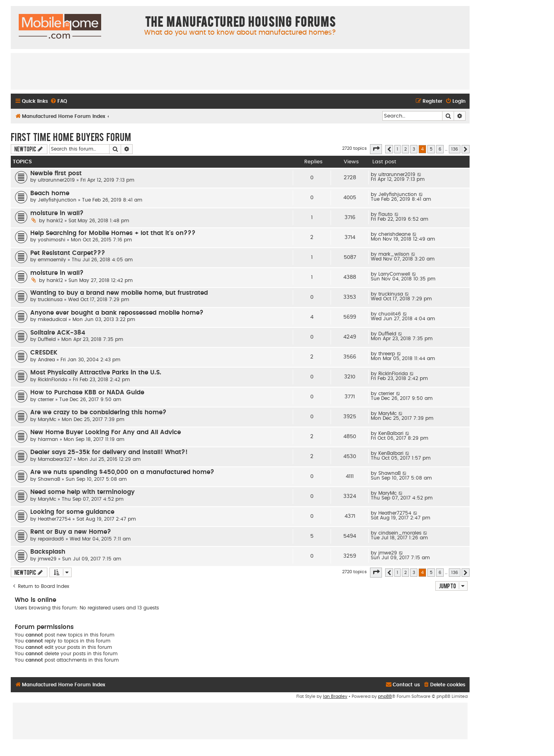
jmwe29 (47, 559)
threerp (387, 354)
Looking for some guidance (72, 512)
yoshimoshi (52, 240)
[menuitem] (59, 101)
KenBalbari (391, 433)
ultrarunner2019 (56, 180)
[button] (376, 149)
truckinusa (50, 300)
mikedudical (52, 319)
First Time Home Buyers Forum (71, 137)
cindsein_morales (400, 533)
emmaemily (52, 260)
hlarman (48, 439)
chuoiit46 (390, 314)
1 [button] (397, 149)
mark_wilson (394, 254)
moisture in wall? (57, 213)
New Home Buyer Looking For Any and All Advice (106, 432)
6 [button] (440, 149)
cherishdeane (394, 234)
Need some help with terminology (82, 492)
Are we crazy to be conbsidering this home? (98, 412)
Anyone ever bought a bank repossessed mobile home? (117, 313)
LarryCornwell (394, 274)
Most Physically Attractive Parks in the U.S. (96, 373)
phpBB (385, 696)
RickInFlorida (53, 380)
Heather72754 (54, 519)
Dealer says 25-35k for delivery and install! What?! (109, 452)
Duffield (47, 339)
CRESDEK (44, 353)
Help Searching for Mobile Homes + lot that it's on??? (113, 233)
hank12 (55, 221)
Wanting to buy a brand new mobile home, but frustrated (119, 293)
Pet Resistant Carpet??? (68, 253)
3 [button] (414, 149)
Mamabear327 (55, 459)
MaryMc (47, 419)
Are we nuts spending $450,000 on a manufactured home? (122, 472)
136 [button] (455, 149)
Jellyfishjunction (57, 200)
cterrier (46, 400)
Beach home (50, 193)
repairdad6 (51, 539)
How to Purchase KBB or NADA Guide (87, 393)
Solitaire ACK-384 (58, 333)
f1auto (386, 214)
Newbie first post (56, 173)
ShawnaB (49, 479)
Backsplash (48, 552)
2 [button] (405, 149)
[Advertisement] (240, 71)
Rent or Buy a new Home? (71, 532)
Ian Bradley (335, 696)
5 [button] (431, 149)
